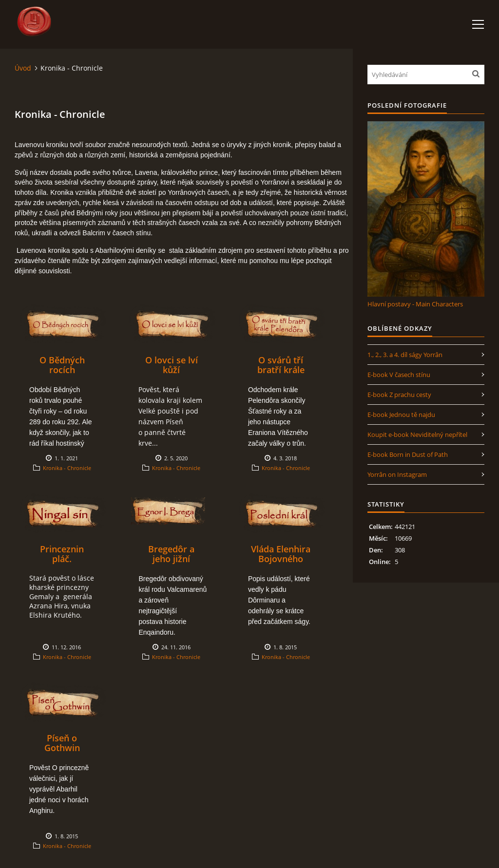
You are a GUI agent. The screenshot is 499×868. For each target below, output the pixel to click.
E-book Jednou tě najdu (401, 415)
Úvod (23, 68)
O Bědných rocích (62, 365)
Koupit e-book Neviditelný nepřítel (417, 434)
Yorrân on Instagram (397, 474)
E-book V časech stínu (399, 375)
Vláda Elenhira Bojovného (281, 554)
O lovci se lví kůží (172, 365)
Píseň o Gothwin (62, 743)
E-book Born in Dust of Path (408, 454)
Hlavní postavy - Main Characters (415, 304)
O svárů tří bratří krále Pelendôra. (281, 370)
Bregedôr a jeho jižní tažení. (171, 559)
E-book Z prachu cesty (399, 395)
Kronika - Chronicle (67, 468)
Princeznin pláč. (62, 554)
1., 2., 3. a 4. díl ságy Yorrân (405, 355)
